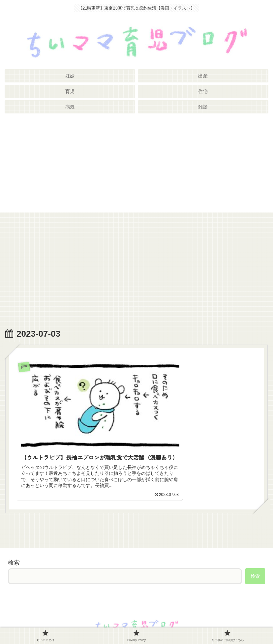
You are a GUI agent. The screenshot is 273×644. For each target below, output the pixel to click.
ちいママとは (49, 623)
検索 (14, 544)
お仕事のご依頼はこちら (224, 623)
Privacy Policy (136, 623)
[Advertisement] (136, 166)
